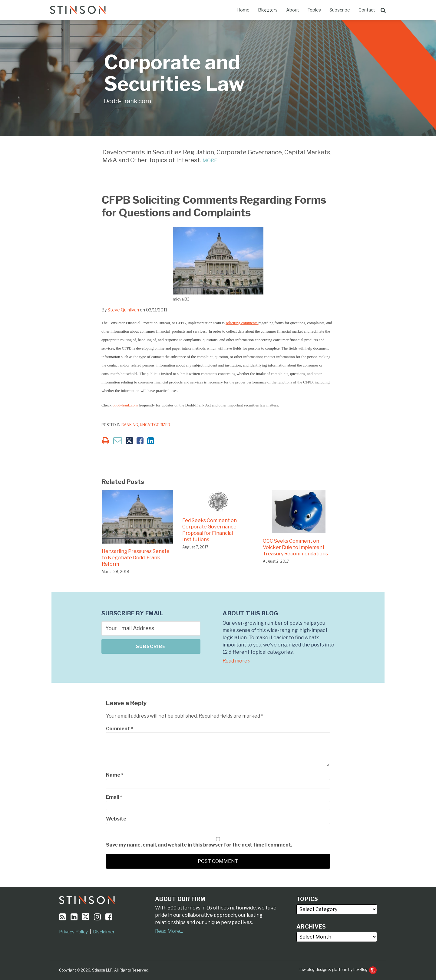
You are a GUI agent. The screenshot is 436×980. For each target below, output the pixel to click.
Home (243, 10)
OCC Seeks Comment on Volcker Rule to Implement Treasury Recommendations (295, 547)
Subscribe (340, 10)
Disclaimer (104, 932)
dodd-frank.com (126, 405)
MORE (210, 161)
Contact (367, 10)
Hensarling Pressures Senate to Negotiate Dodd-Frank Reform (136, 558)
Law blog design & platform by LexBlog (338, 970)
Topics (314, 10)
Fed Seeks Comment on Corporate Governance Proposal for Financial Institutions (210, 530)
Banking (130, 425)
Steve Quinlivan (123, 310)
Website (116, 819)
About (293, 10)
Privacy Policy (73, 932)
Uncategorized (155, 425)
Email (114, 797)
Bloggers (268, 10)
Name (115, 775)
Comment (119, 729)
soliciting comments (242, 323)
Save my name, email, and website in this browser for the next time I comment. (199, 845)
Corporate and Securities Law (174, 73)
